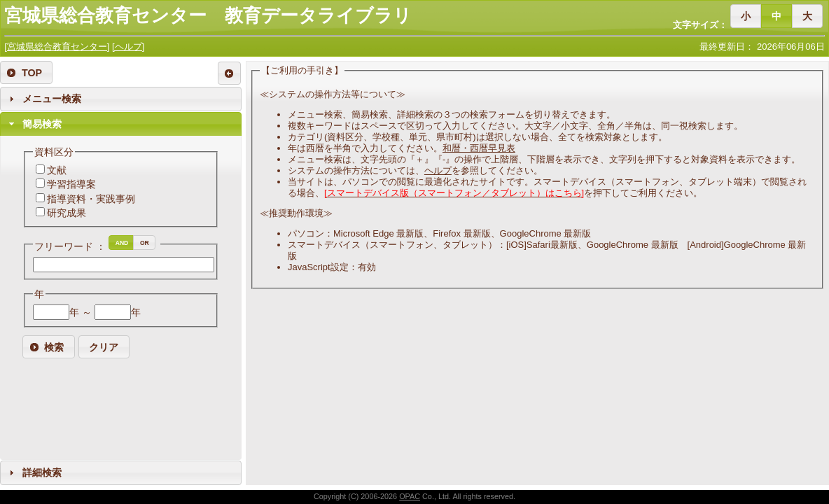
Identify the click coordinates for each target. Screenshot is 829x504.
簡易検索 (42, 124)
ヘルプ (438, 170)
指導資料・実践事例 (91, 199)
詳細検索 (42, 472)
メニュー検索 (52, 99)
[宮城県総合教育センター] (57, 47)
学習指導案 (71, 184)
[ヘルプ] (128, 47)
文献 (57, 170)
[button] (746, 16)
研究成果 (67, 213)
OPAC (410, 496)
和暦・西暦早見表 (479, 148)
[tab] (121, 99)
